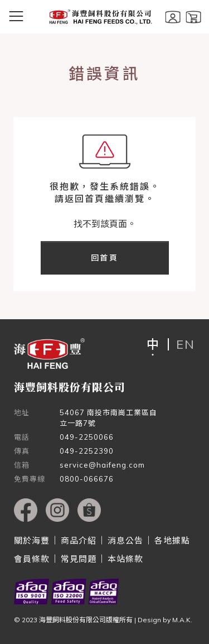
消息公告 (125, 540)
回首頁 (104, 258)
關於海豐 (32, 540)
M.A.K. (182, 620)
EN (186, 344)
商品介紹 (79, 540)
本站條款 (125, 559)
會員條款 (32, 559)
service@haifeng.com (102, 465)
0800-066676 (87, 479)
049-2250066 (87, 437)
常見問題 (79, 559)
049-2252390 (87, 451)
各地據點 (172, 540)
